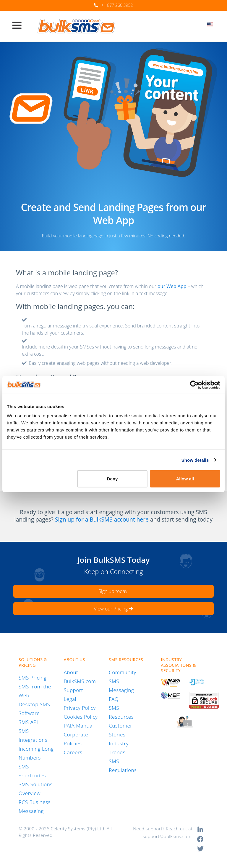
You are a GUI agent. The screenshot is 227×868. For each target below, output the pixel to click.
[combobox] (212, 26)
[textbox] (212, 25)
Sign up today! (113, 591)
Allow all (185, 479)
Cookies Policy (81, 717)
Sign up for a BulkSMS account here (102, 520)
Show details (195, 460)
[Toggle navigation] (19, 26)
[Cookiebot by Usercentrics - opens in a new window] (194, 385)
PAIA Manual (79, 726)
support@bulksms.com (167, 836)
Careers (73, 752)
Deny (112, 479)
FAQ (114, 699)
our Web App (172, 286)
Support (73, 690)
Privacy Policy (80, 708)
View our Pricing (114, 609)
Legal (70, 699)
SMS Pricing (33, 678)
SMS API (28, 722)
